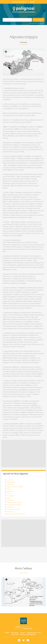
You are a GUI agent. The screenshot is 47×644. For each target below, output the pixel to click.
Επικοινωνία (15, 635)
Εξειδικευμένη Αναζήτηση (37, 23)
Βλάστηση (10, 491)
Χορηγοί (32, 2)
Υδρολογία (10, 484)
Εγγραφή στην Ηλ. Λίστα (34, 633)
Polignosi (18, 627)
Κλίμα (8, 489)
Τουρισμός (10, 500)
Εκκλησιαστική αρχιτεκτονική (16, 514)
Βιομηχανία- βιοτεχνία (14, 505)
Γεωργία (9, 493)
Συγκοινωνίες (11, 507)
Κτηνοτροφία (11, 496)
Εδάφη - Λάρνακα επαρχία (15, 487)
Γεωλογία (10, 480)
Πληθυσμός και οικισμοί (14, 502)
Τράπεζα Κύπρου (28, 629)
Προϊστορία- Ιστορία (13, 509)
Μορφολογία (11, 482)
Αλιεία (9, 498)
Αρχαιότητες (11, 512)
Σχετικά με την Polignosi (19, 2)
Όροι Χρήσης (15, 633)
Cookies (7, 633)
